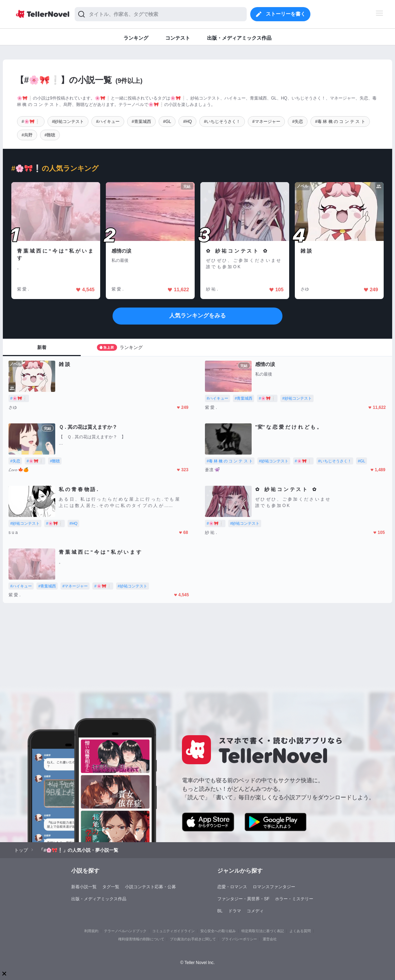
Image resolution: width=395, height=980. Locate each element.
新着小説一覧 (84, 887)
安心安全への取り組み (218, 931)
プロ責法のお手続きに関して (193, 939)
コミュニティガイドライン (173, 931)
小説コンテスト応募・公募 (150, 887)
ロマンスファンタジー (274, 887)
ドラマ (235, 911)
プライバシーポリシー (239, 939)
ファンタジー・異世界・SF (243, 899)
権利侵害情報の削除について (141, 939)
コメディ (255, 911)
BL (220, 911)
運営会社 (270, 939)
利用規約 (91, 931)
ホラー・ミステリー (294, 899)
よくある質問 (300, 931)
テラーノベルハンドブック (125, 931)
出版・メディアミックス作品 (99, 899)
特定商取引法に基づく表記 (263, 931)
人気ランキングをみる (197, 316)
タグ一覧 (111, 887)
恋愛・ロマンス (232, 887)
